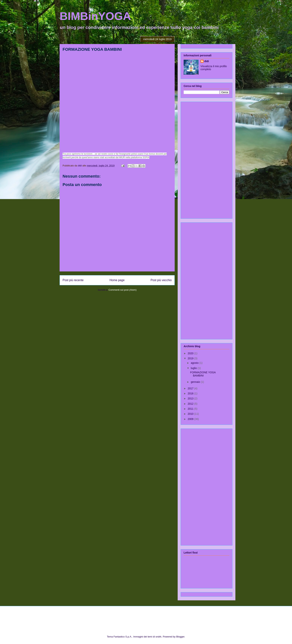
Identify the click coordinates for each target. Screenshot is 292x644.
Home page (117, 280)
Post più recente (73, 280)
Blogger (180, 637)
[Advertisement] (199, 159)
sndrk (158, 637)
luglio (194, 368)
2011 (191, 409)
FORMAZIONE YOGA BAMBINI (203, 374)
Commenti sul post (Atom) (123, 290)
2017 (191, 388)
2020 (191, 353)
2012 (191, 404)
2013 (191, 398)
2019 (191, 358)
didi (207, 61)
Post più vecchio (161, 280)
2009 (191, 419)
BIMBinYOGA (95, 16)
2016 (191, 393)
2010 (191, 414)
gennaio (196, 382)
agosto (195, 363)
